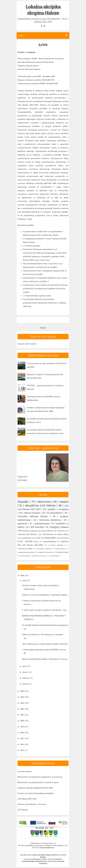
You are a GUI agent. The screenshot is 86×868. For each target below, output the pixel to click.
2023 (22, 703)
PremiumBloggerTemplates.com (34, 861)
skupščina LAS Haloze (41, 505)
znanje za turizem (45, 552)
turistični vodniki (44, 549)
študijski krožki (62, 552)
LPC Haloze (23, 810)
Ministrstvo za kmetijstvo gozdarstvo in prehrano (40, 777)
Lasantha (58, 859)
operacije (23, 523)
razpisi (64, 502)
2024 (23, 697)
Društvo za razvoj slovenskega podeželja (36, 793)
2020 (22, 721)
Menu (43, 35)
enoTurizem (60, 549)
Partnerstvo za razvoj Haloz (56, 534)
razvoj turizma (32, 513)
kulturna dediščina (51, 520)
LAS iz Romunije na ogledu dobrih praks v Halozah (45, 644)
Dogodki (24, 502)
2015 (22, 750)
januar (26, 684)
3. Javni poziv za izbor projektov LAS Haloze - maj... (45, 610)
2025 (22, 691)
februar (26, 678)
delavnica (45, 502)
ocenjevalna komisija (26, 552)
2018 (22, 733)
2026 (22, 575)
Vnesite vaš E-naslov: (27, 344)
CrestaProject (36, 859)
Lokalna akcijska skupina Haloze (43, 10)
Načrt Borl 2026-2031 (39, 556)
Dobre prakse (25, 556)
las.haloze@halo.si (47, 848)
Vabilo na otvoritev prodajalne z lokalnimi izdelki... (45, 595)
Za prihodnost (55, 513)
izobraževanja (42, 523)
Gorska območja (57, 545)
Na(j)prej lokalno (59, 527)
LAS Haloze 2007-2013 (27, 799)
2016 (22, 744)
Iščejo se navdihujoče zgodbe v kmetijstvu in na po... (45, 659)
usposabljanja (50, 541)
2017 (22, 738)
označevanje (54, 556)
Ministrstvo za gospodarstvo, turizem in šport (38, 782)
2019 (22, 727)
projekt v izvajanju (58, 509)
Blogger (43, 857)
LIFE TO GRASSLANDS (46, 538)
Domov (43, 328)
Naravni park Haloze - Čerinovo (32, 804)
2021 (22, 715)
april (25, 666)
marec (25, 672)
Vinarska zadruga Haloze (34, 516)
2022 (22, 709)
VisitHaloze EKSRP (25, 549)
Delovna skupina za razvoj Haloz (38, 531)
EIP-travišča (37, 527)
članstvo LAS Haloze (27, 534)
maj (24, 580)
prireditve (27, 538)
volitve (61, 531)
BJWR (43, 45)
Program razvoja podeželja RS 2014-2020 (35, 788)
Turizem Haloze (25, 771)
